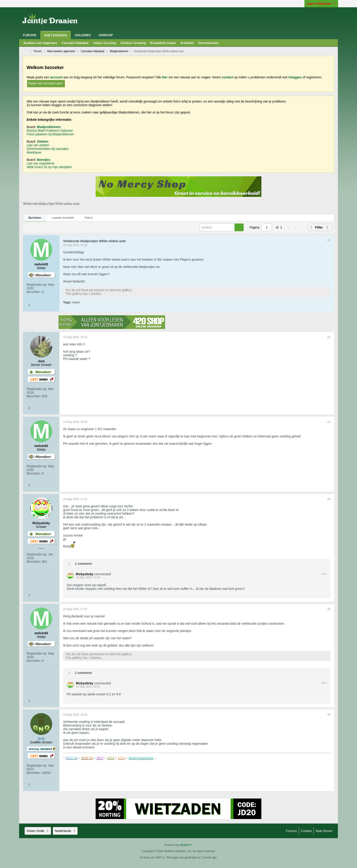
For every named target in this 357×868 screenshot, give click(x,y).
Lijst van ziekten (38, 145)
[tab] (35, 218)
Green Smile (38, 831)
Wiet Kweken (56, 35)
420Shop (106, 35)
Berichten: (34, 292)
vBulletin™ (186, 845)
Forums (30, 35)
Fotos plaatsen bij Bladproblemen (50, 134)
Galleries (83, 35)
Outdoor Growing (133, 43)
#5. (324, 683)
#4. (324, 574)
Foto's (89, 218)
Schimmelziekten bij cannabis (48, 149)
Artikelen (187, 43)
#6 (329, 715)
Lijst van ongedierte (40, 163)
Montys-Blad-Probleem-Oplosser (50, 131)
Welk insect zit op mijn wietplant (49, 167)
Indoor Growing (105, 43)
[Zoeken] (222, 227)
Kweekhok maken (163, 43)
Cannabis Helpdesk (75, 43)
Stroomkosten (208, 43)
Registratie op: (37, 285)
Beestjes (43, 160)
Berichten (35, 218)
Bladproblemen (48, 127)
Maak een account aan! (46, 83)
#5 (329, 609)
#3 (329, 422)
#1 (329, 240)
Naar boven (324, 831)
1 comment (83, 563)
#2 (329, 337)
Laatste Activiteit (63, 218)
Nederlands (65, 831)
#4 (329, 499)
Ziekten (42, 141)
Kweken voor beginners (40, 43)
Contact (306, 831)
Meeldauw (34, 152)
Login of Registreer (321, 4)
